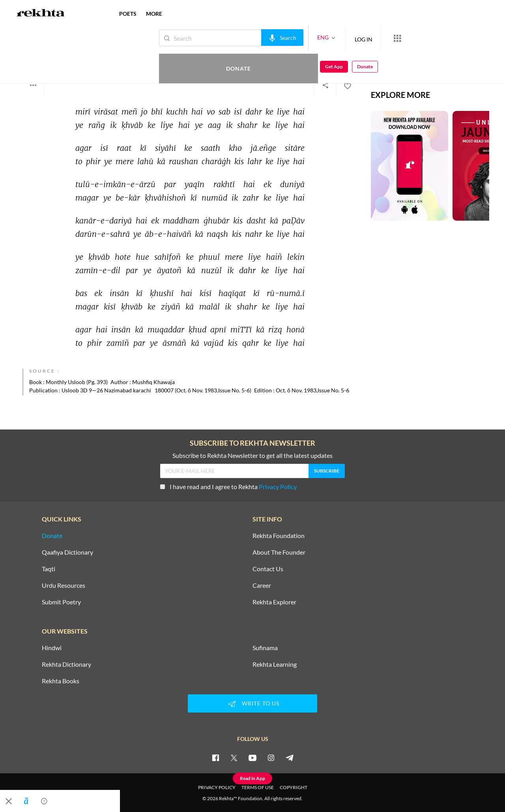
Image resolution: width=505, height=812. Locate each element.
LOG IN (337, 38)
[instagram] (271, 758)
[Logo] (41, 14)
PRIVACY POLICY (217, 787)
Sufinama (265, 648)
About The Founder (279, 552)
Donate (412, 38)
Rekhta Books (61, 681)
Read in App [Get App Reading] (252, 778)
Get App (454, 38)
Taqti (49, 569)
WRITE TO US (252, 704)
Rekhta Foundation (279, 536)
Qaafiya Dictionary (67, 552)
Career (262, 585)
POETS (128, 14)
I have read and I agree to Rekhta (228, 487)
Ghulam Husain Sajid (54, 54)
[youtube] (252, 758)
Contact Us (268, 569)
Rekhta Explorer (274, 602)
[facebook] (215, 758)
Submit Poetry (61, 602)
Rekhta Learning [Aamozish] (275, 664)
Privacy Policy (278, 487)
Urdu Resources (64, 585)
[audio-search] (256, 38)
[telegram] (290, 758)
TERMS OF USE (258, 787)
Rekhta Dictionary (66, 664)
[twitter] (234, 758)
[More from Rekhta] (371, 38)
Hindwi (52, 648)
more (154, 14)
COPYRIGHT (294, 787)
